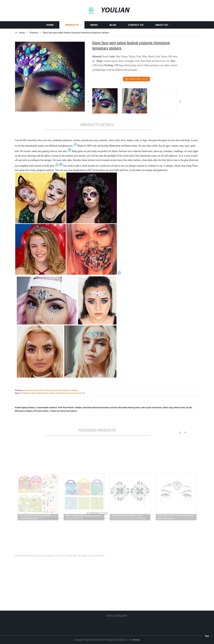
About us (161, 28)
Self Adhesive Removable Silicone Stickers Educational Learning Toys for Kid (52, 393)
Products (72, 28)
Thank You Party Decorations (63, 411)
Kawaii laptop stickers (25, 408)
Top (207, 636)
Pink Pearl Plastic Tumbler (70, 408)
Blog (113, 28)
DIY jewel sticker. (41, 411)
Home (50, 28)
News (94, 28)
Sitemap (136, 640)
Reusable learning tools (129, 408)
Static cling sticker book (174, 408)
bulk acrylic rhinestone (151, 408)
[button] (89, 102)
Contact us (136, 28)
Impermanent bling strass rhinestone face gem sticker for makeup (50, 390)
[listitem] (107, 100)
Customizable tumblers (47, 408)
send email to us (136, 79)
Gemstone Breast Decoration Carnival (100, 408)
